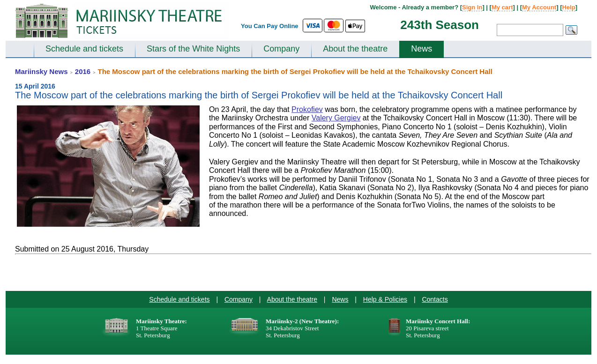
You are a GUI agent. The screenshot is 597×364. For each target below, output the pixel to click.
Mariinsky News (41, 71)
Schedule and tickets (84, 49)
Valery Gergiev (336, 118)
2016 (83, 71)
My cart (502, 7)
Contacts (435, 299)
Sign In (472, 7)
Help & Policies (385, 299)
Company (281, 49)
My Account (539, 7)
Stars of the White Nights (193, 49)
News (422, 49)
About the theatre (355, 49)
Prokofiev (307, 109)
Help (568, 7)
